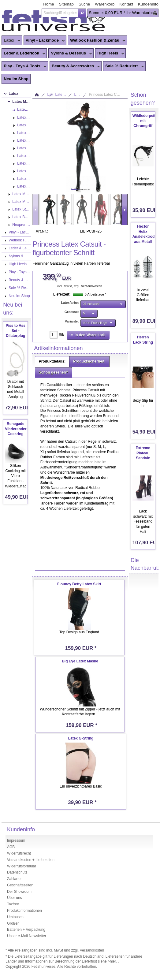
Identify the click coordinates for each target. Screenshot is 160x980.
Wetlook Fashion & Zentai (97, 41)
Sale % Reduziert (123, 66)
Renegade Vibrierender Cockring (16, 429)
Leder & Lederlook (23, 54)
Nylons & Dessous (70, 54)
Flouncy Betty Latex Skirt (79, 584)
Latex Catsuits (80, 95)
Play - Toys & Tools (24, 66)
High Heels (110, 54)
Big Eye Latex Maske (80, 661)
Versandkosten (92, 286)
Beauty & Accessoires (75, 66)
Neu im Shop (16, 79)
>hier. (113, 961)
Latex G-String (81, 738)
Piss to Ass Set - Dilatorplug (16, 331)
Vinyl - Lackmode (44, 41)
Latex (11, 41)
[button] (82, 13)
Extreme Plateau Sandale (143, 453)
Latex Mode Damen (64, 95)
